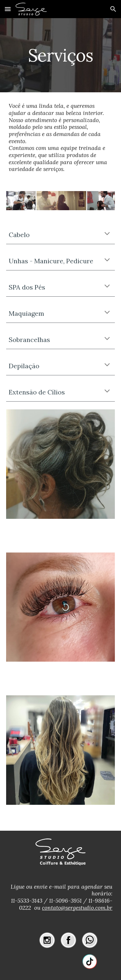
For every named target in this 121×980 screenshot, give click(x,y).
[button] (8, 9)
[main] (61, 55)
